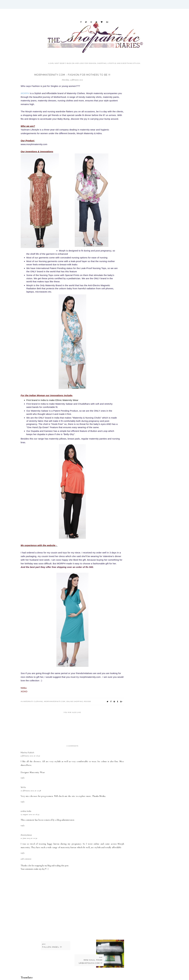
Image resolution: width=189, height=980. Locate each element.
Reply (23, 778)
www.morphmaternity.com (34, 144)
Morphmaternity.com (55, 701)
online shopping (75, 701)
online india (26, 811)
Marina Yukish (27, 752)
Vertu (23, 787)
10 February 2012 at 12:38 (31, 791)
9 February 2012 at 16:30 (30, 756)
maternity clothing (33, 701)
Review (87, 701)
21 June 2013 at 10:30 (29, 838)
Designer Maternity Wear (33, 772)
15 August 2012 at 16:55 (30, 814)
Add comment (26, 859)
